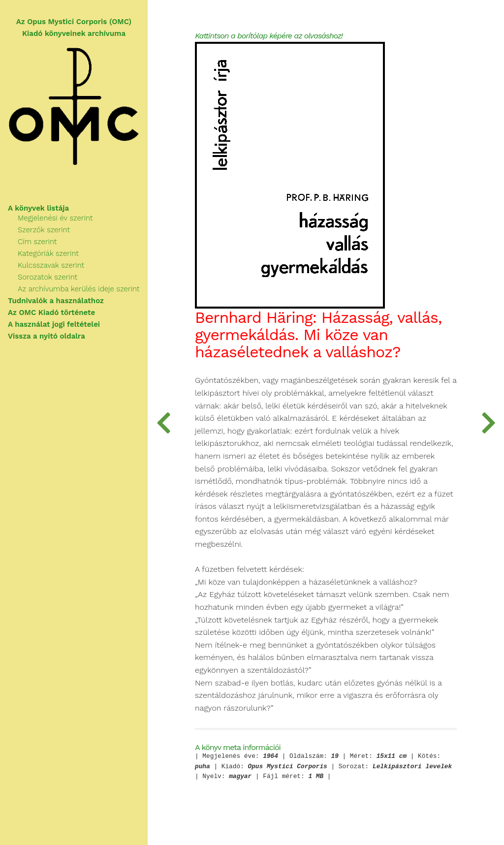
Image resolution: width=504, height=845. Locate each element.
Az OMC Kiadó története (51, 313)
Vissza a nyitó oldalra (47, 336)
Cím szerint (37, 242)
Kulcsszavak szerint (51, 265)
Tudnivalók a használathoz (56, 301)
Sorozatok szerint (47, 277)
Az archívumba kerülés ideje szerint (79, 289)
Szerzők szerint (44, 230)
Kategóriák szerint (48, 253)
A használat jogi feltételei (54, 324)
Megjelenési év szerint (55, 218)
